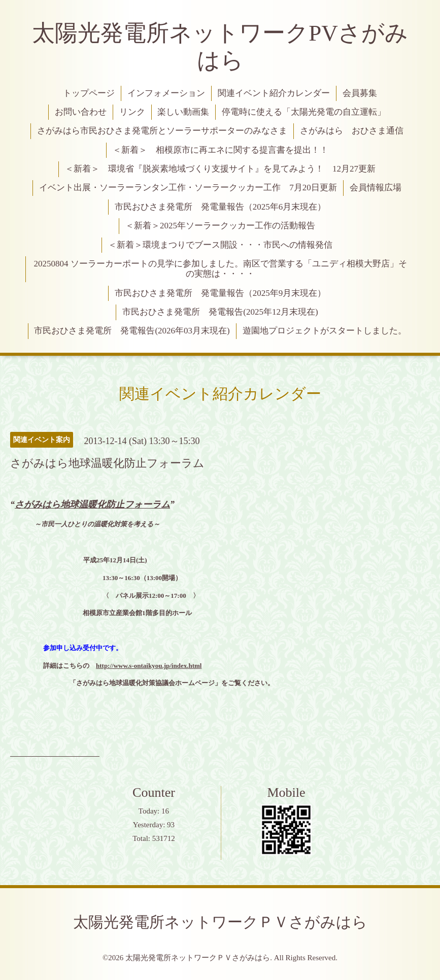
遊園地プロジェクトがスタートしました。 (325, 331)
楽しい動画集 (183, 112)
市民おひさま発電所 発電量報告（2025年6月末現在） (221, 207)
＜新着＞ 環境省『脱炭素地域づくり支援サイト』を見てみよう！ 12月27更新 (220, 169)
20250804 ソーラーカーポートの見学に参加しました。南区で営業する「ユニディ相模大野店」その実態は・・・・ (220, 269)
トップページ (89, 93)
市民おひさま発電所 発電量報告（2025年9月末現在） (221, 293)
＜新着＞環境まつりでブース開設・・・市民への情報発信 (220, 245)
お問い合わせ (81, 112)
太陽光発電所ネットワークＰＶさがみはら (220, 922)
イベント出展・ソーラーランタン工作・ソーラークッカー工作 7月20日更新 (188, 188)
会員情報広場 (376, 188)
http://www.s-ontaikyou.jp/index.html (149, 666)
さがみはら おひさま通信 (352, 131)
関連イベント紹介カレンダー (274, 93)
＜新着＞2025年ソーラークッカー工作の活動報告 (220, 226)
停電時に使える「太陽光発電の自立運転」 (304, 112)
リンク (132, 112)
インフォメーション (166, 93)
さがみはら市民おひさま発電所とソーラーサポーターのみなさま (162, 131)
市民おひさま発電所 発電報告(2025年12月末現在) (220, 312)
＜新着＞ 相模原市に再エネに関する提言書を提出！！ (221, 150)
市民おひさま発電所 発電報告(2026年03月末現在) (132, 331)
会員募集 (360, 93)
